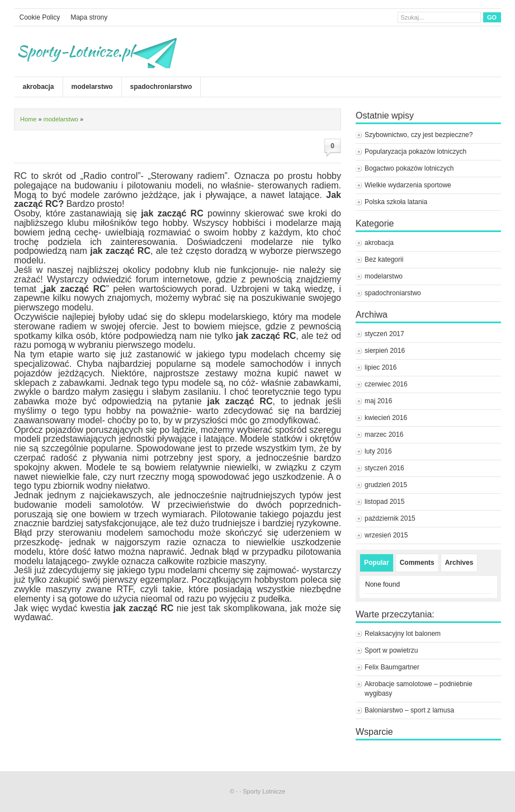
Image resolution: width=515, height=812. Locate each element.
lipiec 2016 (381, 367)
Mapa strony (89, 17)
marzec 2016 (384, 435)
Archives (459, 563)
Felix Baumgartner (393, 667)
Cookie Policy (40, 17)
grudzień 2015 (386, 485)
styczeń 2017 (384, 334)
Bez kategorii (384, 259)
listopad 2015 (384, 502)
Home (28, 119)
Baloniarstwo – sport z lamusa (409, 710)
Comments (417, 563)
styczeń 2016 (384, 468)
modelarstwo (92, 87)
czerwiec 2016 (386, 384)
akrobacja (39, 87)
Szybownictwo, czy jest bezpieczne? (419, 135)
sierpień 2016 (385, 351)
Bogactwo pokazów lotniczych (409, 168)
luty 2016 (378, 451)
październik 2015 (390, 518)
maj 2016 (378, 401)
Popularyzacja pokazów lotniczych (415, 152)
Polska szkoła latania (396, 202)
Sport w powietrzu (391, 650)
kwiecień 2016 (386, 418)
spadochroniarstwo (161, 87)
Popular (377, 563)
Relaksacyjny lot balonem (403, 634)
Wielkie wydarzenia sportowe (408, 185)
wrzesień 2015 (386, 535)
